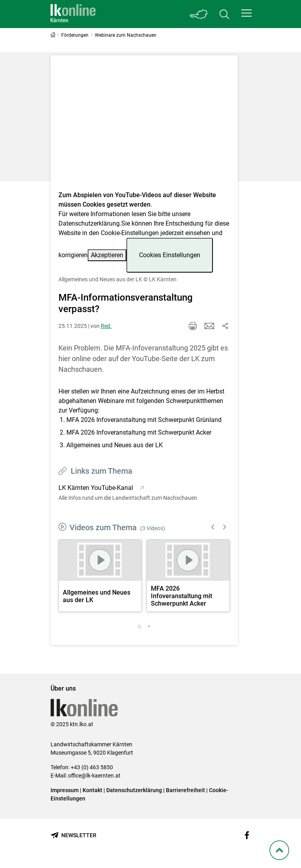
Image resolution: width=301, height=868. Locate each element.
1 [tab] (139, 627)
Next (225, 527)
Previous (213, 527)
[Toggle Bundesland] (199, 14)
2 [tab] (149, 627)
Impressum (65, 790)
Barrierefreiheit (185, 790)
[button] (246, 13)
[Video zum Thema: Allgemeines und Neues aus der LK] (144, 125)
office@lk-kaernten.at (94, 776)
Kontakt (92, 790)
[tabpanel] (100, 576)
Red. (106, 326)
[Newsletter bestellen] (73, 835)
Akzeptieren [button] (107, 255)
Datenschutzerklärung (89, 223)
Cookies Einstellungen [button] (170, 255)
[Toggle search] (224, 14)
